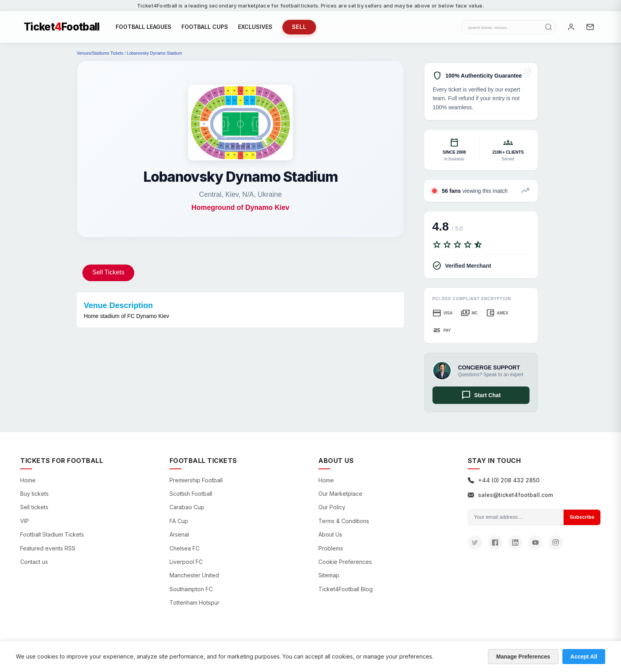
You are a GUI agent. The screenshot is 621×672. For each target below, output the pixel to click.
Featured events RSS (48, 548)
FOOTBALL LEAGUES (144, 27)
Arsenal (179, 534)
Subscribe (582, 517)
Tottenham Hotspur (194, 603)
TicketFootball (62, 27)
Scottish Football (191, 494)
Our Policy (332, 507)
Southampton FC (191, 589)
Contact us (34, 562)
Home (28, 480)
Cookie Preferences (345, 562)
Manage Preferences (523, 657)
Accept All (584, 657)
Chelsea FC (185, 548)
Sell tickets (34, 507)
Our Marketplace (340, 494)
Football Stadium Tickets (52, 534)
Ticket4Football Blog (346, 589)
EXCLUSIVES (255, 27)
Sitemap (329, 575)
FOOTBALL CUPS (205, 27)
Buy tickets (34, 494)
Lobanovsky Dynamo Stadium (154, 53)
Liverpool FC (186, 562)
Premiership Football (196, 480)
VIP (25, 521)
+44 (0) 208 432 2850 (504, 480)
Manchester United (194, 575)
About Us (330, 534)
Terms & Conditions (344, 521)
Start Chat (481, 395)
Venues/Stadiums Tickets (100, 53)
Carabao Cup (187, 507)
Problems (331, 548)
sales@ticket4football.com (510, 495)
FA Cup (179, 521)
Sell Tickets (108, 272)
